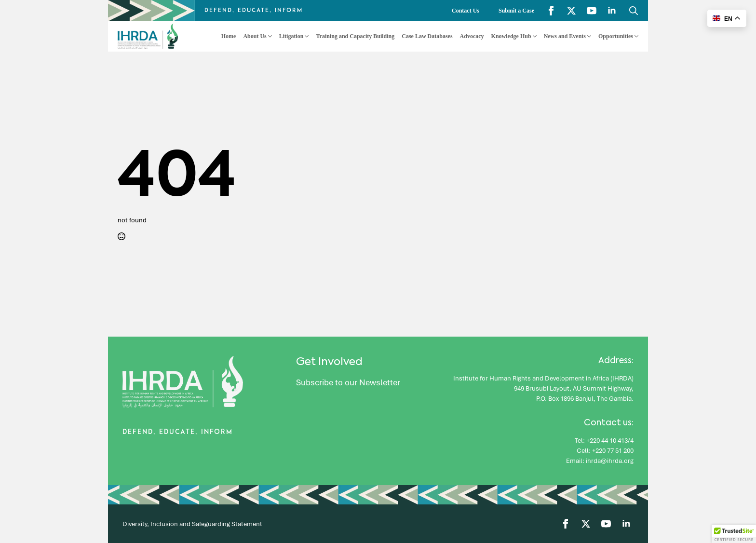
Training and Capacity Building (355, 36)
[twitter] (571, 11)
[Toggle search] (634, 11)
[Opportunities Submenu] (636, 36)
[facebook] (551, 11)
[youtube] (592, 11)
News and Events (565, 36)
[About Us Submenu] (269, 36)
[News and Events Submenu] (588, 36)
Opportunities (616, 36)
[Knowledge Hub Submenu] (534, 36)
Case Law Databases (427, 36)
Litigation (291, 36)
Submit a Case (516, 11)
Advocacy (472, 36)
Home (229, 36)
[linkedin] (612, 11)
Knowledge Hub (511, 36)
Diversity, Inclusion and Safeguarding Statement (192, 524)
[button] (734, 534)
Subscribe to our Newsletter (348, 382)
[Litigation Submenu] (306, 36)
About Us (255, 36)
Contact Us (466, 11)
